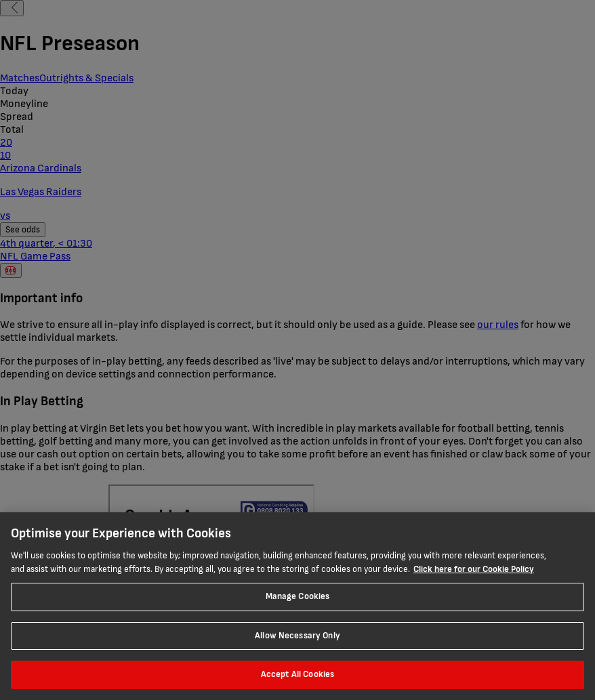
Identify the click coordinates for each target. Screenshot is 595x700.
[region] (297, 606)
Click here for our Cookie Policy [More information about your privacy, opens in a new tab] (474, 569)
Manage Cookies (298, 596)
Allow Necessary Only (297, 636)
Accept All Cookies (297, 674)
